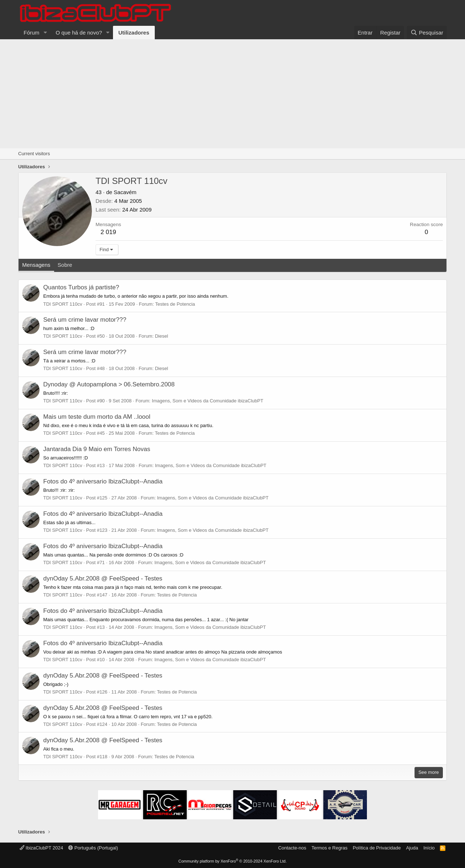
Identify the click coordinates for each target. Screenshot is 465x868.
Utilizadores (134, 33)
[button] (45, 33)
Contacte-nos (292, 848)
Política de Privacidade (377, 848)
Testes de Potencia (175, 304)
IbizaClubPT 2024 (41, 848)
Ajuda (412, 848)
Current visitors (34, 154)
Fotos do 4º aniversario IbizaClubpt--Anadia (103, 481)
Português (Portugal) (93, 848)
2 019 (108, 232)
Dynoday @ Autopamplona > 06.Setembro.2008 (109, 384)
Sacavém (125, 192)
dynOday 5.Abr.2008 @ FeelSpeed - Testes (103, 578)
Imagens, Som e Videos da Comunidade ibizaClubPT (208, 401)
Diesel (161, 336)
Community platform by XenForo (232, 861)
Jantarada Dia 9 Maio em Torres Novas (97, 449)
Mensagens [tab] (36, 265)
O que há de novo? (79, 33)
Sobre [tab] (65, 265)
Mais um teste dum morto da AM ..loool (97, 417)
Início (429, 848)
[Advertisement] (232, 94)
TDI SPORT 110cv (63, 304)
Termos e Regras (329, 848)
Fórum (31, 33)
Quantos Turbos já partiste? (81, 287)
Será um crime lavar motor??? (85, 320)
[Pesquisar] (427, 33)
